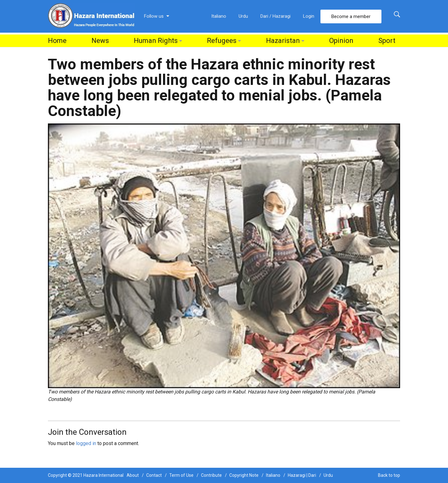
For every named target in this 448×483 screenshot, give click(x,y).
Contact (154, 475)
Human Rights (156, 41)
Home (57, 41)
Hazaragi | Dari (302, 475)
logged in (86, 443)
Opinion (341, 41)
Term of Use (181, 475)
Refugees (222, 41)
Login (309, 16)
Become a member (351, 16)
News (100, 41)
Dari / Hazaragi (275, 16)
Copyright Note (244, 475)
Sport (387, 41)
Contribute (211, 475)
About (133, 475)
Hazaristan (283, 41)
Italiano (219, 16)
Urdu (243, 16)
